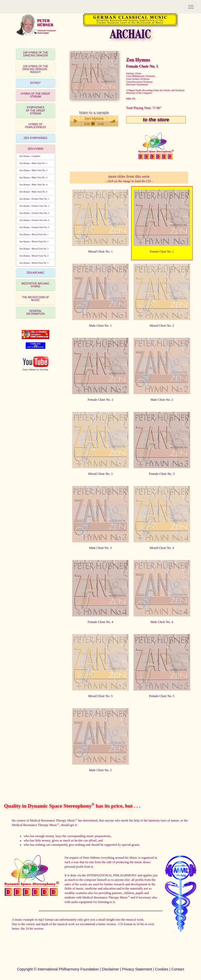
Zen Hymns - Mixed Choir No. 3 (34, 249)
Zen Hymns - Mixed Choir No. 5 (34, 263)
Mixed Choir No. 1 (101, 252)
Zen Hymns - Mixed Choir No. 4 (34, 256)
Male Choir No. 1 (100, 326)
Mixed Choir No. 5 (101, 696)
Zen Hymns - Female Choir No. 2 (34, 206)
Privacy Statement (137, 969)
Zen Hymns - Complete (30, 156)
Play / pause (75, 121)
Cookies (162, 969)
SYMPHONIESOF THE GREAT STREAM (35, 110)
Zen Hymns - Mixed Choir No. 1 (34, 235)
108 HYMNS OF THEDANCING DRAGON (35, 54)
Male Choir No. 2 (162, 400)
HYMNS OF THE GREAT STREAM (35, 95)
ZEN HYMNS (35, 149)
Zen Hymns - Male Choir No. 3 (33, 178)
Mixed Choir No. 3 (101, 474)
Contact (178, 969)
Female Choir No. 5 (162, 696)
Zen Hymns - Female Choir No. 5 (34, 227)
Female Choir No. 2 (101, 400)
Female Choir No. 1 (162, 252)
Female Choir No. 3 (162, 474)
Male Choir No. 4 (162, 622)
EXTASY (35, 83)
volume (113, 121)
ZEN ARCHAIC (36, 273)
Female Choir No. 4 (101, 622)
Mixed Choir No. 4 (162, 548)
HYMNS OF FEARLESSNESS (36, 126)
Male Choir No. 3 (100, 548)
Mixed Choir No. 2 (162, 326)
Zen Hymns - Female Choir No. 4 (34, 220)
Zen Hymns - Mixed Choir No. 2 (34, 242)
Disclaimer (111, 969)
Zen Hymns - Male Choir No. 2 (33, 170)
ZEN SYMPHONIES (36, 138)
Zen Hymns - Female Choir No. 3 (34, 213)
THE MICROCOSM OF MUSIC (35, 299)
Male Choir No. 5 (100, 770)
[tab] (36, 54)
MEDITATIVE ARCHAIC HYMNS (36, 285)
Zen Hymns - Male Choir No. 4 (33, 185)
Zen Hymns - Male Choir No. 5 (33, 192)
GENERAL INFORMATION (36, 312)
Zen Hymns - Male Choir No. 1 (33, 163)
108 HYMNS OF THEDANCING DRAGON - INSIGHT (36, 69)
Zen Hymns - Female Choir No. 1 (34, 199)
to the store (156, 120)
